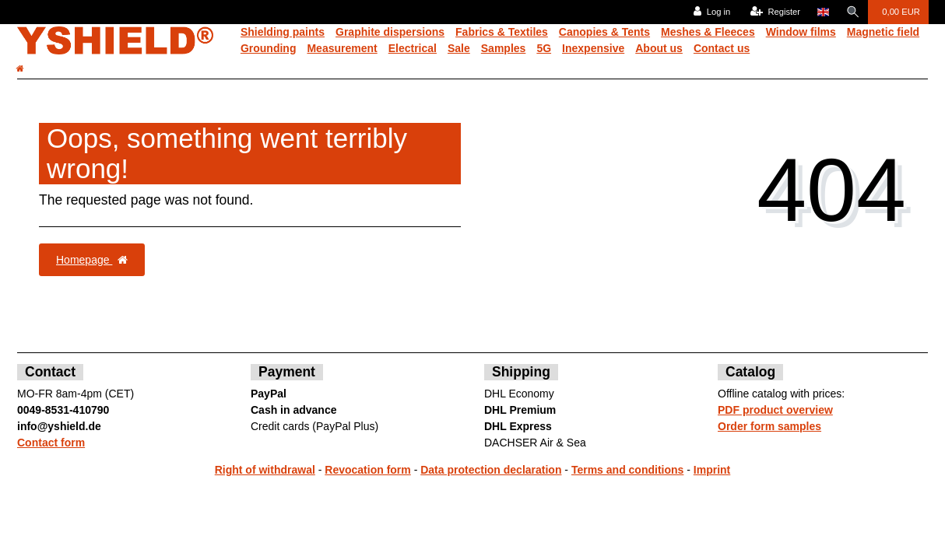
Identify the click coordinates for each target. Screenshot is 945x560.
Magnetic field (883, 32)
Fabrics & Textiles (502, 32)
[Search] (852, 12)
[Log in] (711, 12)
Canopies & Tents (604, 32)
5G (544, 48)
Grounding (269, 48)
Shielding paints (283, 32)
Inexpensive (593, 48)
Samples (504, 48)
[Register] (774, 12)
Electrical (413, 48)
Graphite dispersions (390, 32)
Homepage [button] (92, 260)
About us (659, 48)
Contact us (722, 48)
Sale (459, 48)
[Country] (822, 12)
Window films (801, 32)
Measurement (342, 48)
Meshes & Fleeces (708, 32)
